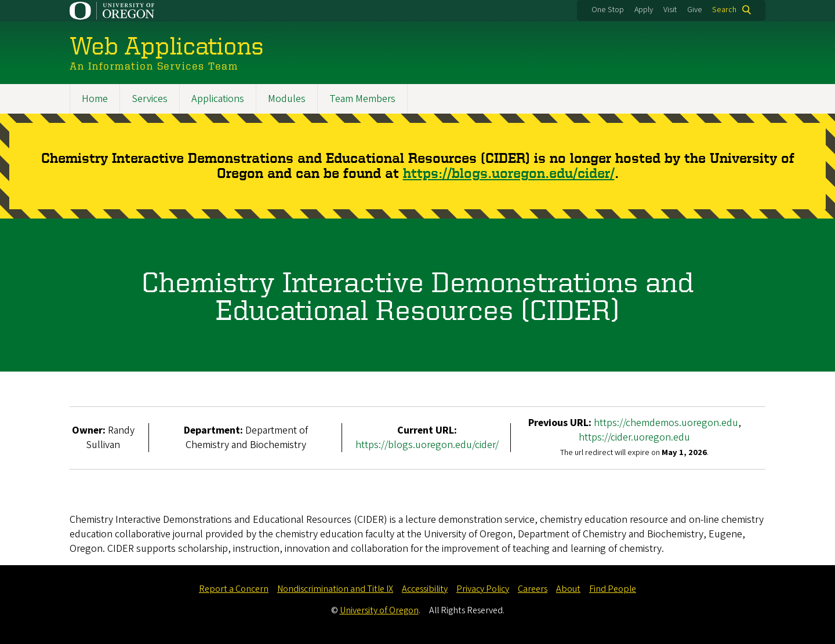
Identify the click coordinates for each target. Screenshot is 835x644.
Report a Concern (234, 589)
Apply (644, 10)
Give (695, 10)
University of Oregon (379, 610)
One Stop (608, 10)
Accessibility (425, 589)
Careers (533, 589)
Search (724, 10)
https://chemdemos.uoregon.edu (666, 423)
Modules (287, 99)
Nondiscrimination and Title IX (335, 589)
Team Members (362, 99)
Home (95, 99)
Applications (218, 99)
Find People (613, 589)
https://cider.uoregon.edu (634, 437)
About (568, 589)
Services (150, 99)
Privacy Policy (483, 589)
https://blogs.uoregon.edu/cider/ (509, 174)
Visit (670, 10)
